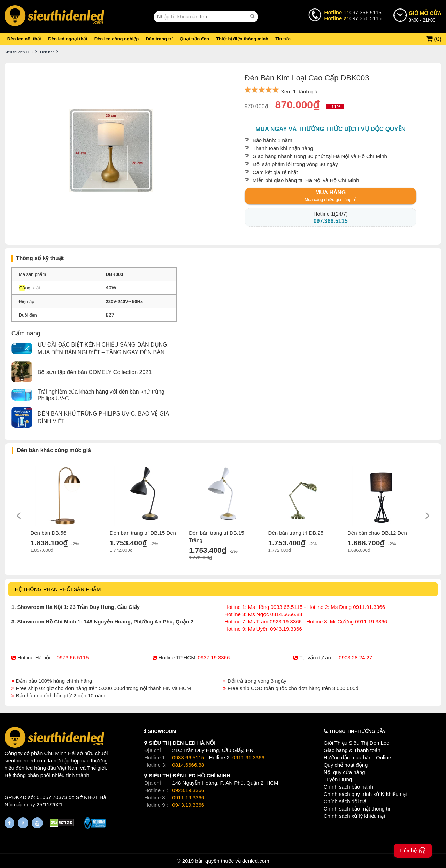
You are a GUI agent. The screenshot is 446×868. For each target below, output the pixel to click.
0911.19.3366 (188, 797)
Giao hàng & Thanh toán (352, 750)
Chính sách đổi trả (345, 801)
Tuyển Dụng (338, 779)
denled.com (256, 861)
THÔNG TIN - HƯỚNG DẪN (357, 731)
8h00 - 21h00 (425, 16)
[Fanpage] (9, 823)
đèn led (24, 768)
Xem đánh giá (299, 91)
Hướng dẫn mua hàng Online (357, 757)
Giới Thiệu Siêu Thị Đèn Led (357, 743)
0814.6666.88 (188, 765)
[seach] (253, 16)
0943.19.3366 (188, 805)
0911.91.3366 (248, 757)
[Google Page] (23, 823)
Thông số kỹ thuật (40, 258)
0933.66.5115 (188, 757)
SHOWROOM (162, 731)
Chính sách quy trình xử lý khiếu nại (365, 794)
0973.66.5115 (73, 657)
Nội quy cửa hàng (344, 772)
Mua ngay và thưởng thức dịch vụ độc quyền (330, 129)
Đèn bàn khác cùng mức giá (54, 450)
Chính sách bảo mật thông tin (358, 809)
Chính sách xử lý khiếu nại (354, 816)
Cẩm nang (26, 333)
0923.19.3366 (188, 790)
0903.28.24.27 (355, 657)
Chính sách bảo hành (348, 787)
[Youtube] (37, 823)
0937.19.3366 (214, 657)
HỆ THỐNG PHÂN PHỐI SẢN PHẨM (58, 589)
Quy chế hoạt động (346, 765)
